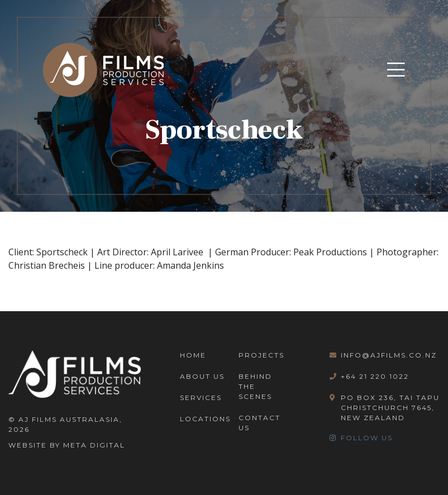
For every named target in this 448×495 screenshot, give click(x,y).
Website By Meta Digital (67, 445)
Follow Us (361, 438)
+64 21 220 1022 (369, 376)
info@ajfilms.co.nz (383, 355)
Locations (205, 419)
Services (201, 398)
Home (193, 355)
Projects (261, 355)
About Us (202, 376)
